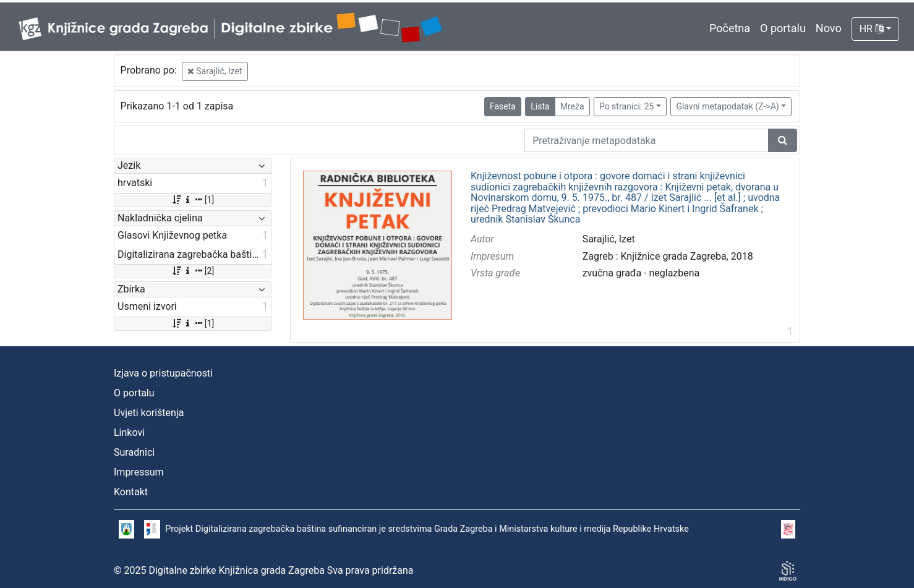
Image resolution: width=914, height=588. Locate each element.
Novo (829, 28)
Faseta (503, 106)
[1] (193, 200)
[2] (193, 271)
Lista (540, 106)
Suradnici (134, 452)
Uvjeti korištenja (149, 413)
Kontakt (131, 492)
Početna (730, 28)
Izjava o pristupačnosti (163, 373)
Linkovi (129, 432)
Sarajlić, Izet (215, 71)
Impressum (139, 472)
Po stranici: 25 (627, 106)
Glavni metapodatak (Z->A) (727, 106)
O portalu (783, 28)
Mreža (572, 106)
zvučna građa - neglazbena (641, 273)
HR (872, 29)
